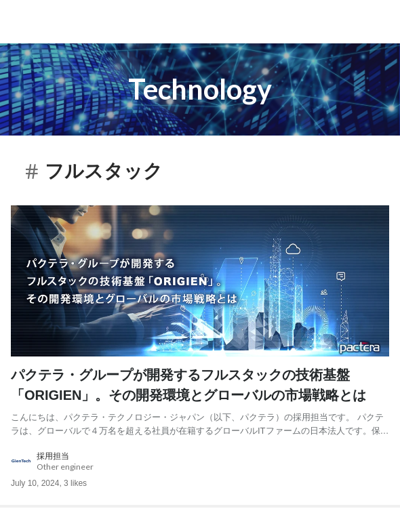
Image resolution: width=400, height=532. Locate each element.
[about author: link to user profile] (200, 462)
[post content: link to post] (200, 401)
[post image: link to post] (200, 281)
